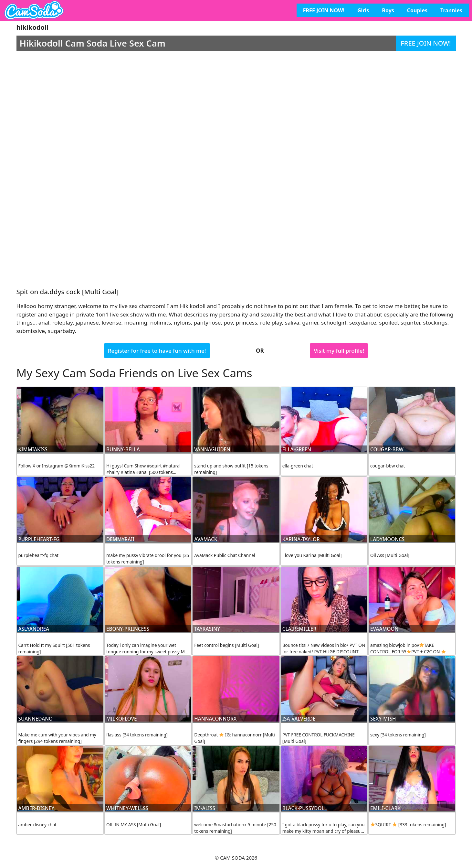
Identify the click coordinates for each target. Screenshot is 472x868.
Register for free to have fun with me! (157, 351)
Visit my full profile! (339, 351)
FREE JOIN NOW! (324, 10)
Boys (388, 10)
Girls (363, 10)
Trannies (451, 10)
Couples (417, 10)
